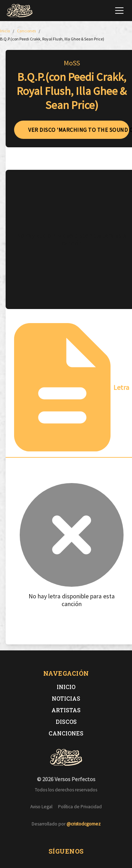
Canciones (66, 733)
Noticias (66, 698)
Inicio (66, 687)
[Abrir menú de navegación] (119, 11)
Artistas (66, 710)
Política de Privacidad (80, 807)
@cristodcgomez (84, 824)
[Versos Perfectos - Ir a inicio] (20, 11)
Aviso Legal (41, 807)
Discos (66, 722)
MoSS (72, 63)
